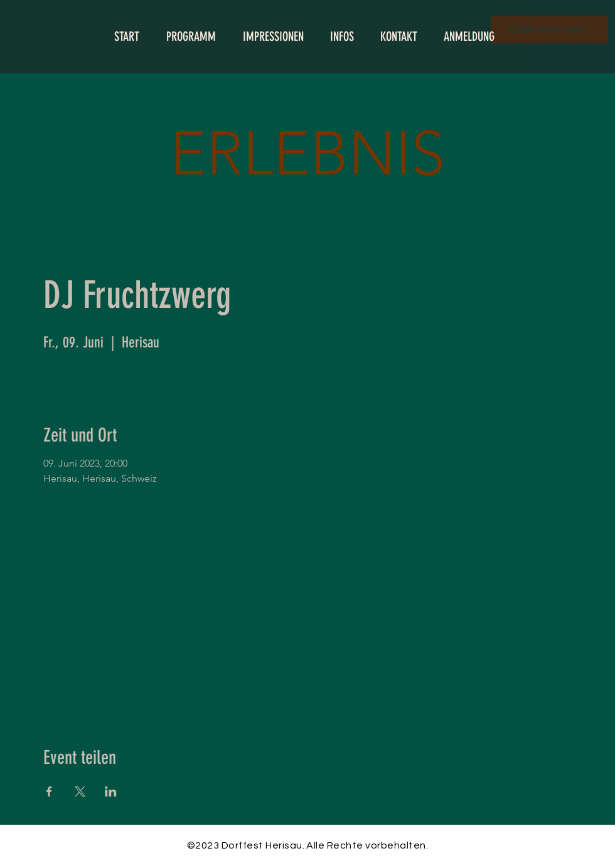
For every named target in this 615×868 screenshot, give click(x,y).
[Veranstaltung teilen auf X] (80, 791)
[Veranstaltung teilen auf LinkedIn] (111, 791)
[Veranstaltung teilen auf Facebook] (49, 791)
